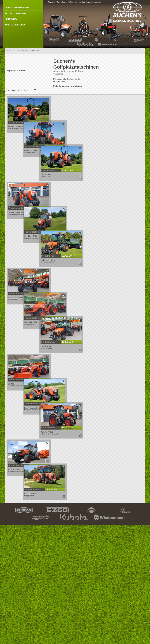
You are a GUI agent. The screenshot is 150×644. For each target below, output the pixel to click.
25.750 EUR (35, 322)
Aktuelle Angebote (16, 13)
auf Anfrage (43, 153)
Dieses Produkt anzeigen (47, 100)
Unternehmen (62, 2)
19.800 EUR (35, 122)
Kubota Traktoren (15, 25)
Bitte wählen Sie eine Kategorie (20, 90)
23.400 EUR (51, 184)
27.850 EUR (35, 222)
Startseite (51, 2)
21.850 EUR (43, 353)
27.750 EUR (35, 422)
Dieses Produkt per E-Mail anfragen (64, 192)
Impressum (86, 2)
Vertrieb (78, 2)
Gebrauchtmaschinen (17, 8)
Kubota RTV (11, 19)
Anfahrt (71, 2)
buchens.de (97, 2)
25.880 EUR (43, 453)
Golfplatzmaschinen (22, 50)
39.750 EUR (51, 284)
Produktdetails (16, 122)
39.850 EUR (51, 384)
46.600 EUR (51, 484)
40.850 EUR (43, 253)
